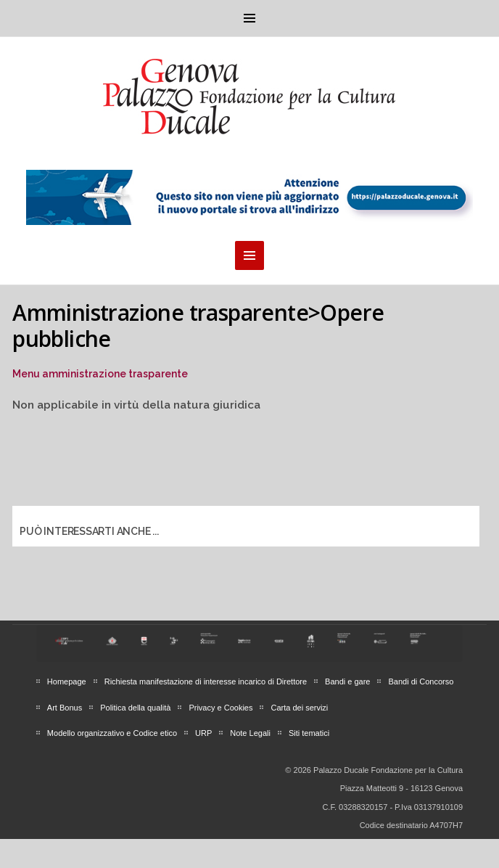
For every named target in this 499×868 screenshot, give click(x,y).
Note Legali (250, 733)
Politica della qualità (135, 708)
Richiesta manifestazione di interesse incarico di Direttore (206, 681)
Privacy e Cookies (220, 708)
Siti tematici (309, 733)
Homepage (67, 681)
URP (203, 733)
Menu (249, 18)
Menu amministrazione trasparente (100, 374)
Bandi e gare (347, 681)
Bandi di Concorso (421, 681)
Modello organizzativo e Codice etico (112, 733)
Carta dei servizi (299, 708)
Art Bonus (65, 708)
